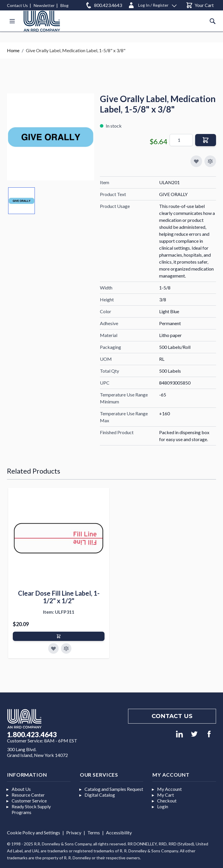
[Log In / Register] (152, 4)
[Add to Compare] (210, 161)
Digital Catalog (100, 795)
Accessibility (119, 832)
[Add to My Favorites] (196, 161)
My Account (169, 789)
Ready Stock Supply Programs (31, 809)
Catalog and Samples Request (114, 789)
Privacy (74, 832)
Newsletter (44, 5)
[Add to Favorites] (53, 648)
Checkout (167, 801)
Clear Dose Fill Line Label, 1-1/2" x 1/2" (59, 597)
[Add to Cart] (59, 636)
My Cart (166, 795)
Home (13, 50)
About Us (21, 789)
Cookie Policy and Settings (34, 832)
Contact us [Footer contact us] (172, 716)
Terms (94, 832)
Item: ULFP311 (59, 612)
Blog (64, 5)
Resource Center (28, 795)
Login (163, 806)
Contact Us (17, 5)
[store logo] (42, 21)
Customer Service (29, 801)
